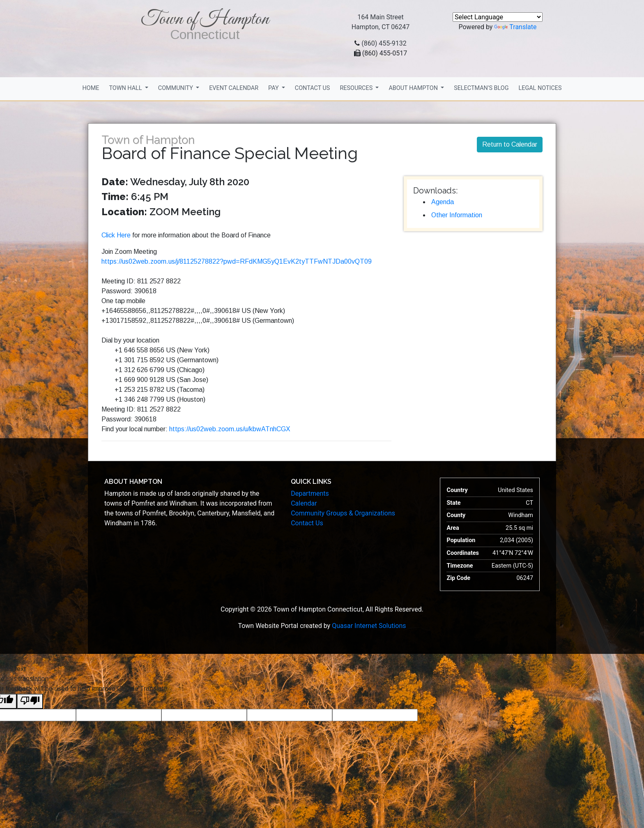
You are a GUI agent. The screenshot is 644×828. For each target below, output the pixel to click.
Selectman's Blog (481, 88)
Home (91, 88)
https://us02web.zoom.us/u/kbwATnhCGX (230, 429)
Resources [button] (357, 88)
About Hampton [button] (414, 88)
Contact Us (313, 88)
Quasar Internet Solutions (369, 626)
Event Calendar (234, 88)
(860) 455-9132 (384, 43)
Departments (310, 493)
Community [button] (176, 88)
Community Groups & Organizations (343, 513)
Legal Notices (540, 88)
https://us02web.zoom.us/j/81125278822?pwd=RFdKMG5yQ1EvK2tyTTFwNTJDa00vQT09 (237, 261)
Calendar (304, 503)
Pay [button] (274, 88)
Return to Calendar (510, 144)
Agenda (443, 202)
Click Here (116, 235)
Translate (515, 27)
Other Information (457, 215)
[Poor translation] (30, 701)
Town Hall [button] (126, 88)
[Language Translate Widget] (498, 17)
